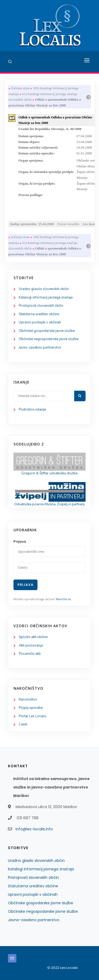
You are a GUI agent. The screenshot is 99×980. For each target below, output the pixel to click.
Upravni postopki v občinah (40, 322)
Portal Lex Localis (33, 716)
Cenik (23, 724)
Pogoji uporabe (31, 708)
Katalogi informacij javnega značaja (46, 297)
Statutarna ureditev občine (39, 314)
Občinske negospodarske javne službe (49, 339)
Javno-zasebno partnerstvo (40, 348)
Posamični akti (30, 654)
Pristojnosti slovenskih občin (41, 306)
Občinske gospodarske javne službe (47, 331)
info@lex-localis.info (34, 829)
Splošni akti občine (33, 637)
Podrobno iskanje (32, 409)
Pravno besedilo (68, 224)
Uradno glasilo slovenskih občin (44, 289)
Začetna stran (20, 88)
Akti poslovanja (31, 645)
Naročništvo (28, 700)
